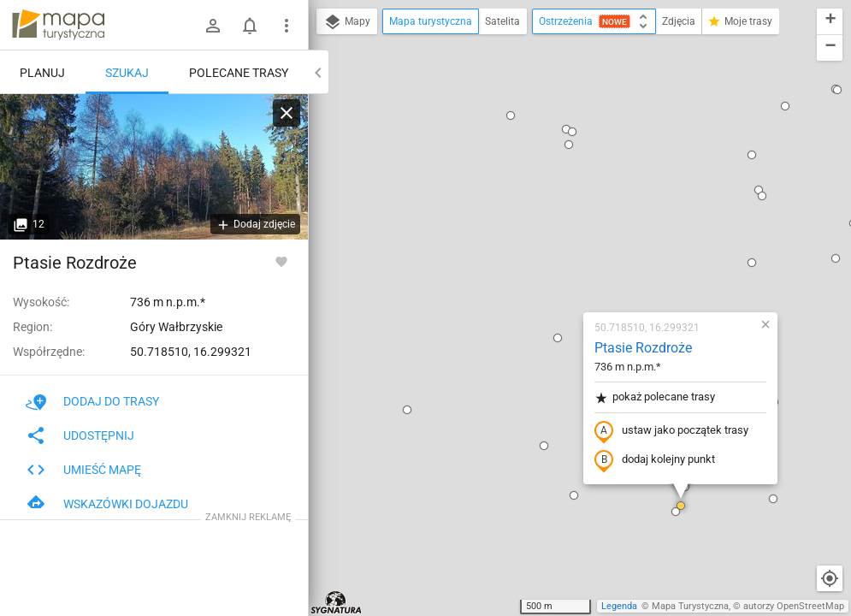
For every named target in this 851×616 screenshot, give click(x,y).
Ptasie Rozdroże (542, 150)
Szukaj (127, 73)
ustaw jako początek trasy (570, 234)
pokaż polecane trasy (554, 200)
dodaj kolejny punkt (554, 263)
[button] (399, 512)
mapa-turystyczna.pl (58, 25)
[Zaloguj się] (213, 26)
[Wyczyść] (287, 113)
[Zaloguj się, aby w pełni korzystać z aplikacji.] (281, 261)
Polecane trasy (239, 73)
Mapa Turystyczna (690, 606)
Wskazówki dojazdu (107, 504)
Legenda (619, 606)
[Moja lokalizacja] (830, 578)
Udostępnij (80, 435)
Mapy (347, 22)
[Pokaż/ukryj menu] (287, 26)
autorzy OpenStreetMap (794, 606)
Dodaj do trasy (92, 401)
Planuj (42, 73)
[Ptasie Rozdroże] (154, 167)
